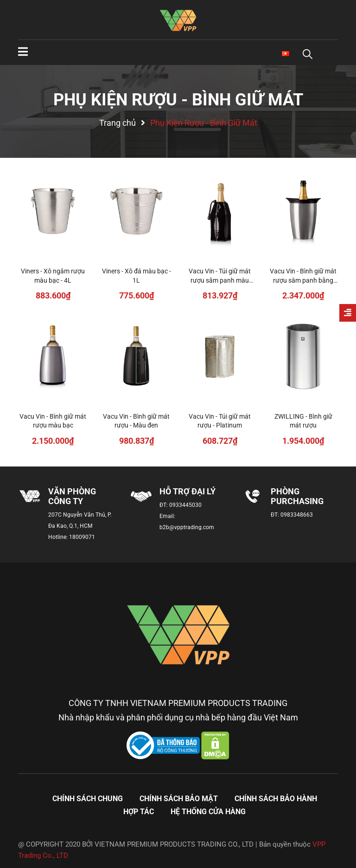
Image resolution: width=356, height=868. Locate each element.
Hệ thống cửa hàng (208, 812)
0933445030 (185, 505)
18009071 (82, 537)
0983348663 (297, 515)
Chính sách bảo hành (276, 799)
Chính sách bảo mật (179, 799)
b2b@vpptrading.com (187, 527)
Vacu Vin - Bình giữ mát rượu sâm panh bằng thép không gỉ (303, 280)
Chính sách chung (88, 799)
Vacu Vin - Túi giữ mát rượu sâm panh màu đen (220, 280)
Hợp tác (139, 812)
